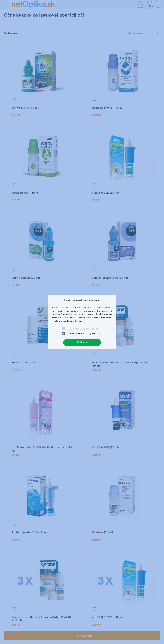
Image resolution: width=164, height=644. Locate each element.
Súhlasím (82, 342)
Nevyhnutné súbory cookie (82, 329)
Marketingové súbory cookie (83, 333)
